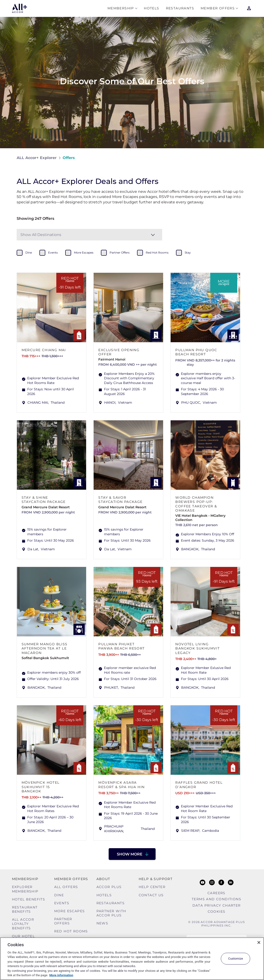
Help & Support (156, 879)
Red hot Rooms (71, 931)
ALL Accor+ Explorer (37, 158)
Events (62, 903)
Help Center (152, 887)
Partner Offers (63, 921)
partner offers (120, 253)
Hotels (151, 9)
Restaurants (180, 9)
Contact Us (151, 895)
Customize (235, 959)
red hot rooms (157, 253)
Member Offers (218, 9)
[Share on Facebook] (243, 158)
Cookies (217, 912)
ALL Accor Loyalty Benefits (23, 924)
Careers (216, 893)
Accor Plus (109, 887)
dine (29, 253)
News (102, 923)
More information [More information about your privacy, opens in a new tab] (61, 975)
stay (188, 253)
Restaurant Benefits (25, 909)
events (53, 253)
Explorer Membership (25, 889)
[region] (132, 959)
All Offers (66, 887)
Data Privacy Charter (217, 905)
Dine (59, 895)
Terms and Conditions (216, 899)
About (103, 879)
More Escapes (70, 911)
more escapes (84, 253)
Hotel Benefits (29, 899)
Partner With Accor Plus (111, 913)
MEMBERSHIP (121, 9)
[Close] (259, 942)
